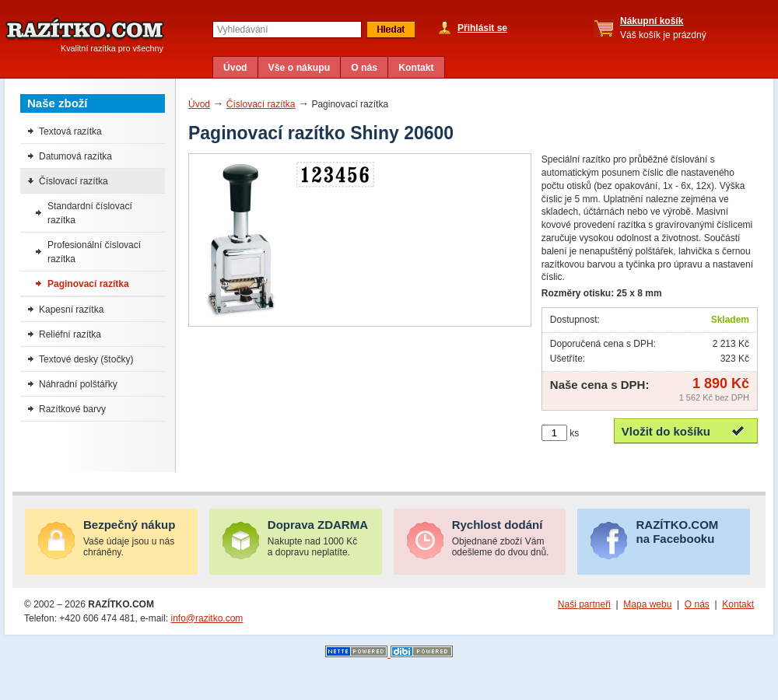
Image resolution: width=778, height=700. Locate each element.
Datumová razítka (75, 156)
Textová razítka (70, 131)
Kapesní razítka (71, 310)
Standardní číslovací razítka (90, 213)
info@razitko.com (207, 618)
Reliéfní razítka (70, 334)
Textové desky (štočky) (86, 359)
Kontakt (416, 68)
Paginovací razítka (88, 284)
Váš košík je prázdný (663, 28)
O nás (364, 68)
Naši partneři (584, 604)
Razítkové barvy (72, 409)
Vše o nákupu (300, 68)
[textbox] (287, 30)
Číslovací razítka (261, 104)
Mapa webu (647, 604)
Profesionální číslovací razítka (94, 252)
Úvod (235, 68)
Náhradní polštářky (78, 384)
